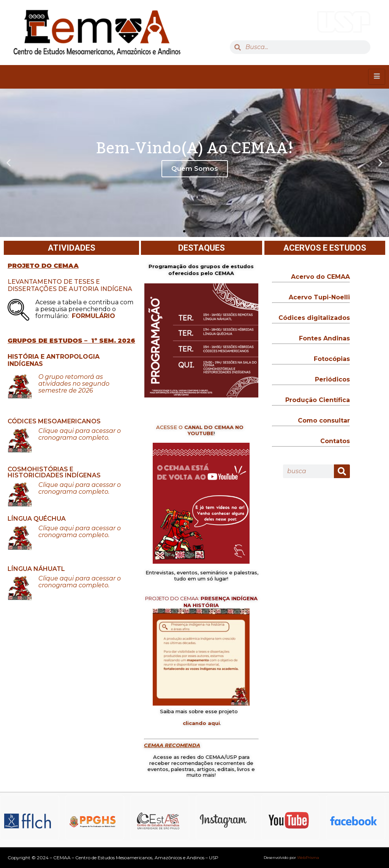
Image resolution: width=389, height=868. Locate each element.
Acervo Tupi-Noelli (319, 297)
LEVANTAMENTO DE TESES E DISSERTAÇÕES (54, 285)
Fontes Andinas (324, 338)
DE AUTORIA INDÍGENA (95, 289)
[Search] (342, 471)
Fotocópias (332, 359)
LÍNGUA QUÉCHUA (37, 519)
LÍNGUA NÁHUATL (36, 569)
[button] (184, 231)
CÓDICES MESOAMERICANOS (54, 421)
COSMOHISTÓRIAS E (40, 469)
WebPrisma (308, 858)
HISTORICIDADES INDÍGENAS (55, 475)
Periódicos (332, 379)
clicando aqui (201, 723)
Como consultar (324, 420)
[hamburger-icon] (377, 77)
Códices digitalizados (314, 318)
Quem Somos (195, 169)
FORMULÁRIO (93, 316)
